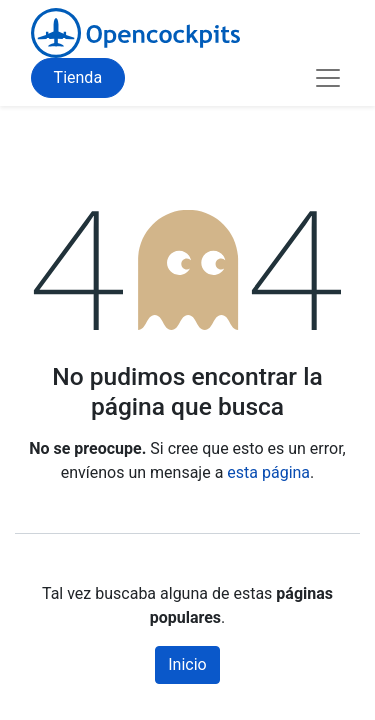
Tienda (78, 77)
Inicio (187, 664)
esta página (268, 472)
